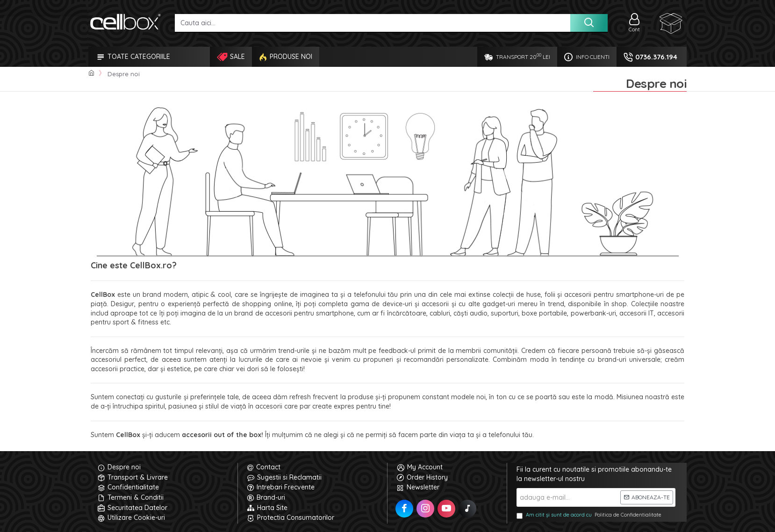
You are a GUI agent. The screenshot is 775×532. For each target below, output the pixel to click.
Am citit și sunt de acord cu (590, 515)
